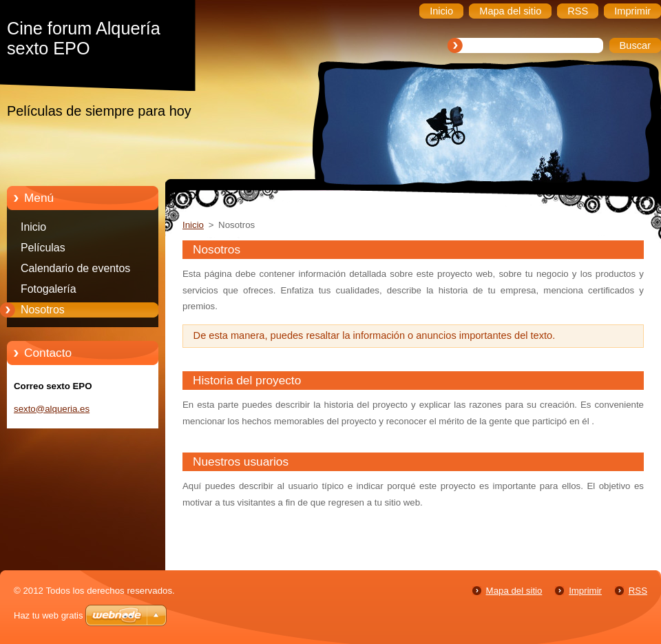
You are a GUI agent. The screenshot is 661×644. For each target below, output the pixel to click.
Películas (43, 248)
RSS (638, 591)
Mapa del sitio (514, 591)
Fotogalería (49, 289)
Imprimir (585, 591)
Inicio (33, 227)
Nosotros (43, 310)
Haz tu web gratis (48, 615)
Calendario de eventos (75, 268)
